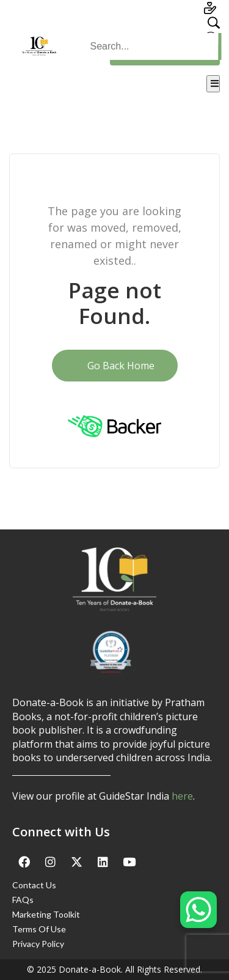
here (182, 796)
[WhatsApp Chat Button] (198, 910)
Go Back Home (115, 366)
